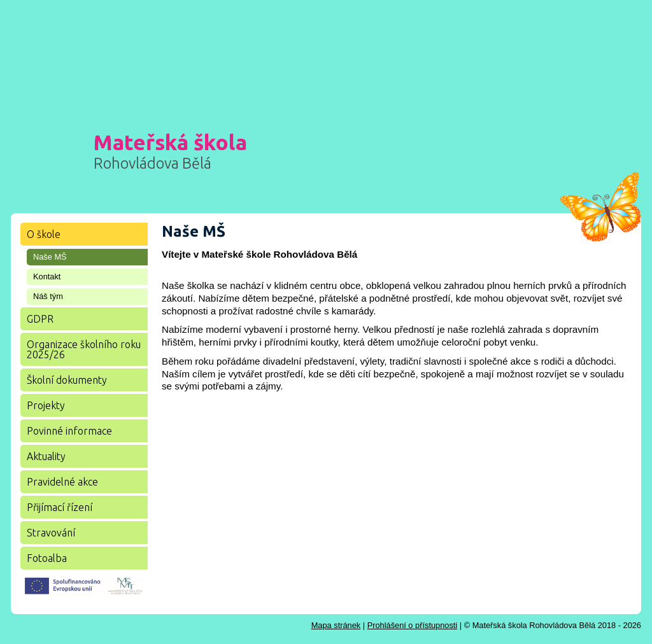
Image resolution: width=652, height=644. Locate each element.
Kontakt (47, 276)
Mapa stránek (336, 625)
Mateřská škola (170, 151)
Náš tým (48, 296)
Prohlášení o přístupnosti (413, 625)
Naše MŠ (50, 257)
